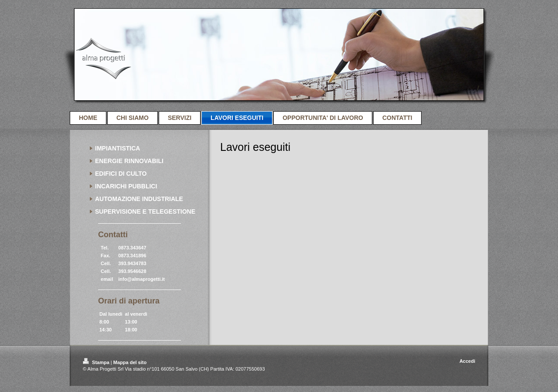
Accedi (467, 361)
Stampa (97, 362)
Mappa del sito (130, 362)
